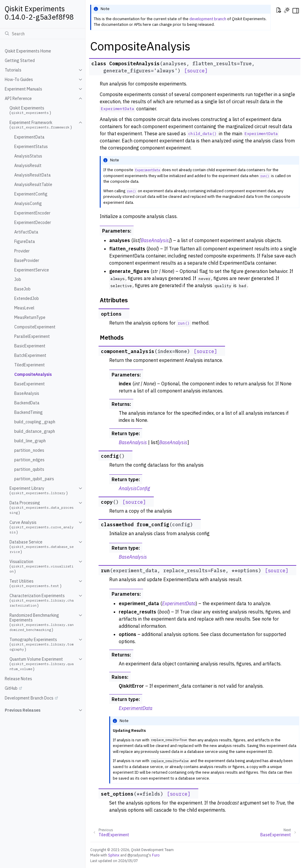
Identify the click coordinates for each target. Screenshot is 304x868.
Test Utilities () (35, 584)
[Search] (43, 34)
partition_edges (29, 460)
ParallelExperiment (32, 336)
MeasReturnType (30, 317)
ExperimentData (29, 137)
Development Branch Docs (29, 698)
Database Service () (42, 547)
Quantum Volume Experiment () (42, 664)
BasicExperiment (30, 346)
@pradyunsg (138, 855)
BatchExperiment (30, 355)
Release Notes (18, 679)
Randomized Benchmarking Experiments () (42, 623)
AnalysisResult (28, 166)
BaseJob (22, 289)
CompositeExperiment (35, 327)
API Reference (18, 98)
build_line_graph (30, 441)
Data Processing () (42, 508)
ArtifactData (26, 232)
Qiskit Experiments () (30, 110)
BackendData (27, 403)
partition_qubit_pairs (34, 479)
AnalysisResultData (33, 175)
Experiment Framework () (41, 125)
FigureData (25, 241)
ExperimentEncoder (32, 213)
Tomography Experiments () (42, 644)
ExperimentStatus (31, 147)
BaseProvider (27, 260)
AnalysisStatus (28, 156)
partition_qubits (29, 469)
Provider (22, 251)
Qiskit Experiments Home (28, 51)
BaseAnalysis (27, 393)
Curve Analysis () (42, 527)
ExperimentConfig (31, 194)
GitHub (11, 688)
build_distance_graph (35, 431)
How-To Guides (19, 80)
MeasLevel (24, 308)
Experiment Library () (39, 491)
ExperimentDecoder (33, 222)
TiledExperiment (30, 365)
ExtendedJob (27, 298)
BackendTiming (28, 412)
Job (18, 279)
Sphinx (114, 855)
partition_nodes (29, 450)
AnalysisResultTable (33, 185)
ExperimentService (32, 270)
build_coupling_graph (35, 422)
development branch (208, 19)
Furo (156, 855)
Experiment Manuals (23, 89)
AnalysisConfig (28, 204)
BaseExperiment (30, 384)
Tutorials (13, 70)
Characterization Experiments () (42, 601)
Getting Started (20, 61)
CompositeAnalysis (33, 374)
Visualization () (42, 566)
